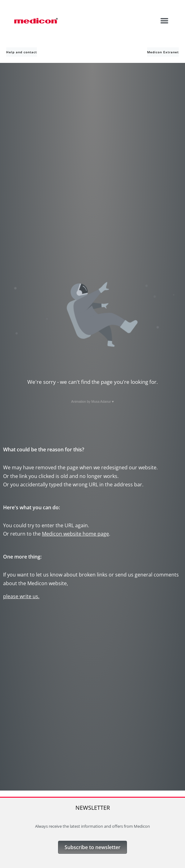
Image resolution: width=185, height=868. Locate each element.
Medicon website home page (75, 534)
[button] (165, 21)
